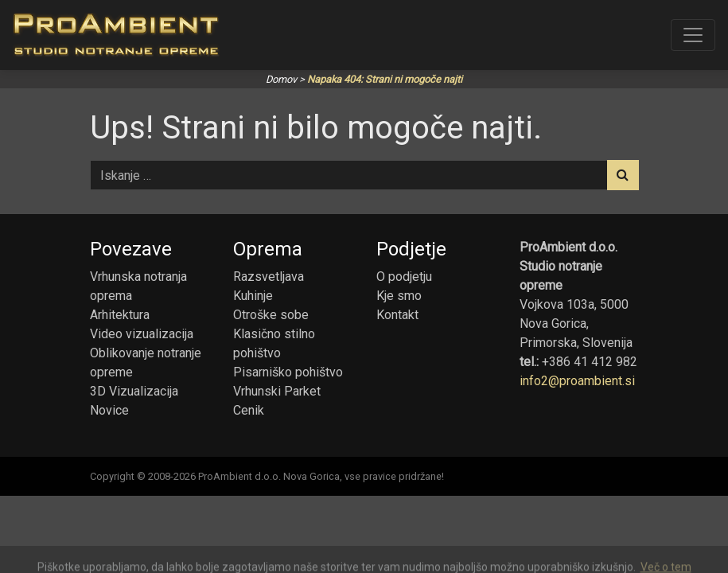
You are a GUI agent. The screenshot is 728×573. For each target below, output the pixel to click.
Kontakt (397, 315)
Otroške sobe (271, 315)
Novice (109, 410)
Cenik (249, 410)
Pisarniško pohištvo (288, 372)
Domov (281, 79)
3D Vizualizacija (134, 391)
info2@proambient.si (577, 381)
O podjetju (404, 277)
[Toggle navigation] (693, 35)
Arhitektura (120, 315)
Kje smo (399, 296)
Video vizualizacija (142, 334)
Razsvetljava (269, 277)
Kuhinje (253, 296)
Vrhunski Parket (277, 391)
